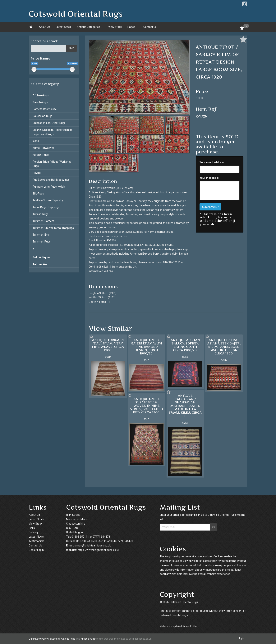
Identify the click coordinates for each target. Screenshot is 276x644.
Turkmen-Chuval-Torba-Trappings (53, 228)
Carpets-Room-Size (45, 109)
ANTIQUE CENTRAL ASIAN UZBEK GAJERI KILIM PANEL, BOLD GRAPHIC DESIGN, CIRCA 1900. (224, 347)
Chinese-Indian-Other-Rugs (49, 123)
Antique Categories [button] (90, 27)
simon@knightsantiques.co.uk (93, 545)
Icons (36, 141)
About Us (44, 27)
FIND (71, 48)
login (242, 638)
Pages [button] (133, 27)
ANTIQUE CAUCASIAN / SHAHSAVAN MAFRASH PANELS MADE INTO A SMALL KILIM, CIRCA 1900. (185, 406)
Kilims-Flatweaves (44, 148)
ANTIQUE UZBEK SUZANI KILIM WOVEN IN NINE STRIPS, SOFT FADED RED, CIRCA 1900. (146, 406)
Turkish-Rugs (41, 214)
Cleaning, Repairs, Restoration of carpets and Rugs (52, 132)
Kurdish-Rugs (41, 155)
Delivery (34, 532)
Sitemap (54, 639)
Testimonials (37, 541)
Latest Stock (63, 27)
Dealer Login (36, 550)
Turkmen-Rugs (42, 242)
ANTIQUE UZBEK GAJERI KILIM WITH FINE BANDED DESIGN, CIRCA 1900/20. (147, 347)
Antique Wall (40, 264)
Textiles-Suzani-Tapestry (48, 200)
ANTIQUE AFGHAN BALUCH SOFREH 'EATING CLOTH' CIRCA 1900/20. (185, 345)
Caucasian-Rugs (42, 116)
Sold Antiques (41, 257)
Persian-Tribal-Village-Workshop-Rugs (53, 164)
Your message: (209, 178)
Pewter (37, 173)
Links (32, 528)
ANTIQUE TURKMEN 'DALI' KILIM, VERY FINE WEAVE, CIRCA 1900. (108, 345)
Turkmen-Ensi (41, 235)
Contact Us (150, 27)
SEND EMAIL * (210, 207)
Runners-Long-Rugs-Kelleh (49, 187)
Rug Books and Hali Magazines (51, 180)
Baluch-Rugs (40, 102)
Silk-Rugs (38, 194)
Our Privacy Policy (38, 639)
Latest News (36, 537)
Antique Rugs (68, 639)
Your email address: (212, 162)
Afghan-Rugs (41, 95)
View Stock (115, 27)
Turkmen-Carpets (43, 221)
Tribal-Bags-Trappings (46, 207)
